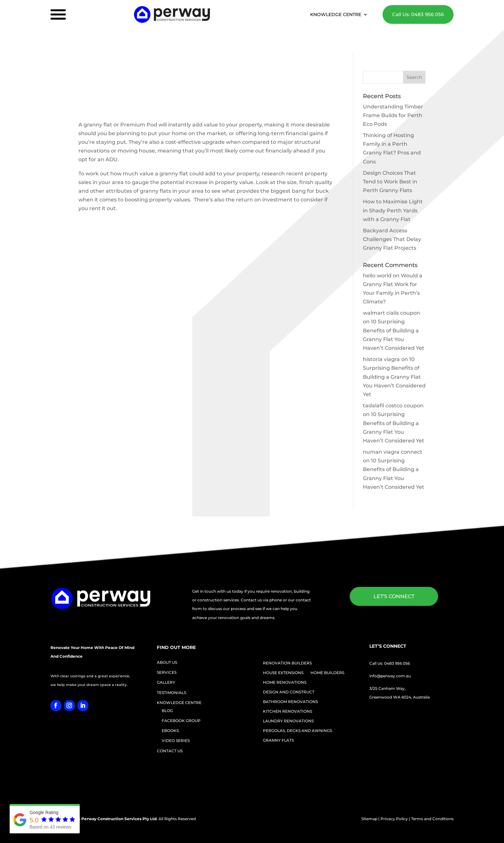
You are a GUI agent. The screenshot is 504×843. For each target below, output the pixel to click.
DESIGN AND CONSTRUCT (289, 692)
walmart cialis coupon (392, 313)
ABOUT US (167, 662)
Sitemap (369, 819)
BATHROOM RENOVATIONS (290, 702)
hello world (377, 276)
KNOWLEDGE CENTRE (336, 15)
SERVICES (167, 672)
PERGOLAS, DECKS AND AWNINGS (297, 731)
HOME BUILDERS (327, 673)
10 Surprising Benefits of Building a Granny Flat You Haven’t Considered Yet (394, 377)
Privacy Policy (394, 819)
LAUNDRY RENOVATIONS (288, 721)
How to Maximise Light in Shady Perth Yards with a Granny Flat (393, 210)
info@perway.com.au (390, 676)
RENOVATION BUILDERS (287, 663)
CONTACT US (170, 751)
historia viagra (381, 359)
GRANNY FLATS (278, 740)
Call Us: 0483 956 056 (418, 14)
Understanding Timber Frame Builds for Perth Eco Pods (393, 115)
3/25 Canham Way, (387, 688)
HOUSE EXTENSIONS (283, 673)
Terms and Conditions (432, 819)
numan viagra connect (393, 452)
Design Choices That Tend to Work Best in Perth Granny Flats (390, 182)
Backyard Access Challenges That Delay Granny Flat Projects (392, 239)
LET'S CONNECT (394, 596)
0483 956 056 (397, 663)
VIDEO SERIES (176, 741)
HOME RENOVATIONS (285, 682)
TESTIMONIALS (171, 693)
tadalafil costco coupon (393, 406)
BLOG (167, 711)
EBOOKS (170, 731)
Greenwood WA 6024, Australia (400, 697)
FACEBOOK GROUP (181, 721)
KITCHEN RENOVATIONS (288, 711)
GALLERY (166, 682)
